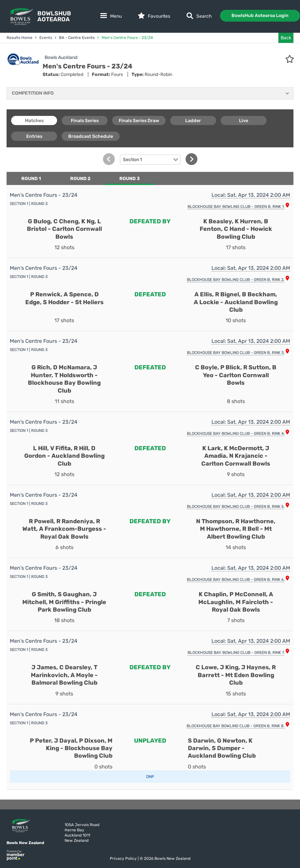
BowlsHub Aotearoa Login (260, 16)
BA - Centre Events (76, 38)
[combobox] (150, 160)
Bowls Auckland (61, 57)
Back (286, 38)
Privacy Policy (124, 859)
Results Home (20, 38)
